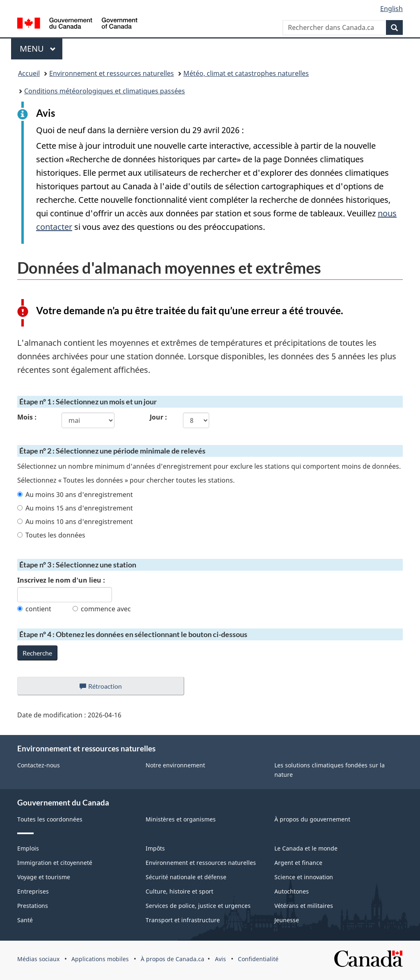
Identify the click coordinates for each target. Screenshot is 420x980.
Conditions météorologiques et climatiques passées (105, 91)
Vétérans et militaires (304, 906)
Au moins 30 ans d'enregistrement (75, 495)
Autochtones (292, 891)
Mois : (27, 417)
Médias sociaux (38, 959)
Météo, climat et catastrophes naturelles (246, 73)
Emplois (28, 848)
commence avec (102, 609)
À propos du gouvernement (312, 819)
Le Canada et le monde (306, 848)
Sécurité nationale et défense (186, 877)
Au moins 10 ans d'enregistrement (75, 522)
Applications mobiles (100, 959)
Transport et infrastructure (183, 920)
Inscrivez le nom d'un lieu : (61, 580)
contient (34, 609)
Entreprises (33, 891)
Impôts (155, 848)
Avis (220, 959)
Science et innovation (304, 877)
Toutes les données (51, 535)
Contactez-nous (39, 765)
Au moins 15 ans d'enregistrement (75, 508)
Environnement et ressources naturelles (112, 73)
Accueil (29, 73)
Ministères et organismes (181, 819)
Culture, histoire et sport (179, 891)
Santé (25, 920)
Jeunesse (287, 920)
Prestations (33, 906)
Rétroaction (107, 688)
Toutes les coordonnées (50, 819)
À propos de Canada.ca (172, 959)
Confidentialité (258, 959)
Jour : (158, 417)
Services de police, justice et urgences (198, 906)
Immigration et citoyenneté (55, 863)
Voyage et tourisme (44, 877)
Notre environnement (175, 765)
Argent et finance (298, 863)
